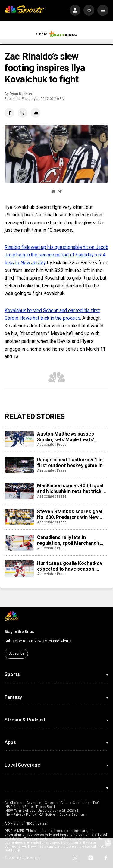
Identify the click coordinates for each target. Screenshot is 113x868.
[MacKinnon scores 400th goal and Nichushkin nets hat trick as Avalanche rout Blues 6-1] (19, 491)
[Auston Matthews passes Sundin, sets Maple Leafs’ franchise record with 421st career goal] (19, 439)
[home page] (24, 10)
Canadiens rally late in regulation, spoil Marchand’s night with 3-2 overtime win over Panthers (68, 540)
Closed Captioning (75, 803)
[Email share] (36, 113)
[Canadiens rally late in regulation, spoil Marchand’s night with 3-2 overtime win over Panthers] (19, 543)
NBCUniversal (36, 824)
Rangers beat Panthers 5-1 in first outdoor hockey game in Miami (70, 463)
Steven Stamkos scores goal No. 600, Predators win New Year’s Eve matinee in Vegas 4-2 (73, 514)
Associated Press (52, 445)
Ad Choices (14, 803)
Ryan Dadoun (21, 94)
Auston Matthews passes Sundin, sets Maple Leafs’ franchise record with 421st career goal (68, 437)
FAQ (96, 803)
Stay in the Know (20, 632)
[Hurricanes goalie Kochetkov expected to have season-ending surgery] (19, 569)
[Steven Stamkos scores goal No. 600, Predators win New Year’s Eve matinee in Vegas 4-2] (19, 517)
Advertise (34, 803)
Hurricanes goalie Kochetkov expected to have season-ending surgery (70, 566)
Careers (51, 803)
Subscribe (16, 653)
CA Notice (47, 815)
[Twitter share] (23, 113)
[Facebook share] (9, 113)
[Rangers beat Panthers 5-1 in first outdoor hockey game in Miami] (19, 465)
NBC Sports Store (19, 807)
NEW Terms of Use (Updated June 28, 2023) (41, 811)
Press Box (44, 807)
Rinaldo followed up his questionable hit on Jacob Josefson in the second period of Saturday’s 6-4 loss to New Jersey (56, 255)
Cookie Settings (72, 815)
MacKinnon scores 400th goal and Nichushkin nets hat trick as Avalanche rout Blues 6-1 (72, 488)
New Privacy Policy (21, 815)
